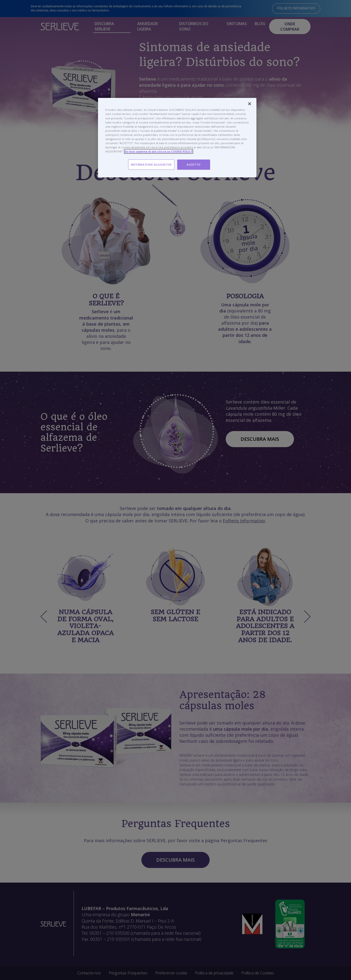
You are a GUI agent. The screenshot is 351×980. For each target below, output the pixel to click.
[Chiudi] (250, 104)
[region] (177, 138)
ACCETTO (194, 165)
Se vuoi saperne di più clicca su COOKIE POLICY (159, 151)
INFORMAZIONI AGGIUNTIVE (151, 165)
